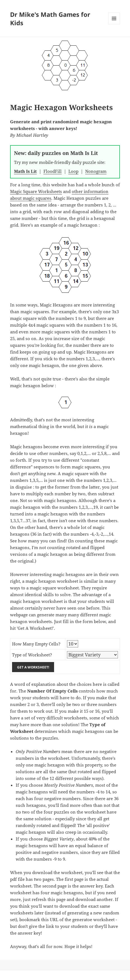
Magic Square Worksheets (36, 191)
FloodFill (53, 171)
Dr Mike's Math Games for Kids (50, 18)
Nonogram (96, 171)
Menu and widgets (114, 24)
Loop (73, 171)
